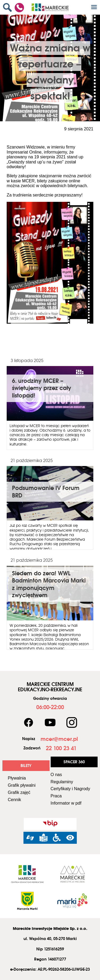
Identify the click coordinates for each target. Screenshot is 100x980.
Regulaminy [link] (62, 782)
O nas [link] (56, 775)
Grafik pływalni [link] (22, 785)
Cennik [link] (14, 800)
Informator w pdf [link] (66, 803)
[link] (9, 7)
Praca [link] (56, 796)
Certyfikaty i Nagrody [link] (71, 789)
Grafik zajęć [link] (19, 792)
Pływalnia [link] (17, 778)
